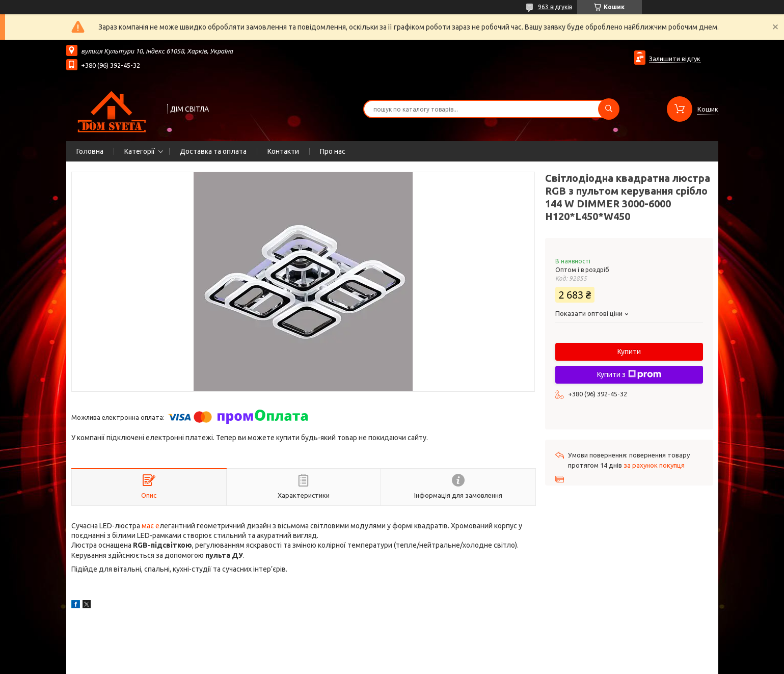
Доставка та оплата (213, 151)
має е (150, 526)
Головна (90, 151)
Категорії (140, 151)
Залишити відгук (675, 59)
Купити (629, 352)
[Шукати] (609, 109)
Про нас (333, 151)
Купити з (629, 374)
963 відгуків (555, 7)
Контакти (283, 151)
